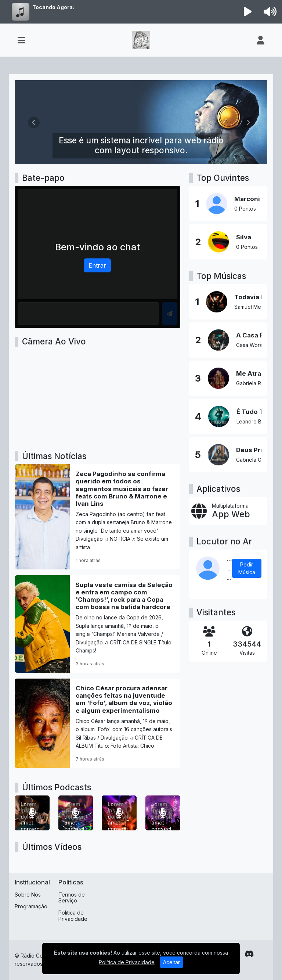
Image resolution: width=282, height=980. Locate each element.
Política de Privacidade (73, 916)
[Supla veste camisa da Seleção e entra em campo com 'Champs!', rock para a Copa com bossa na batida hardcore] (97, 624)
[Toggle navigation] (21, 40)
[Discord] (249, 954)
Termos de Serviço (72, 898)
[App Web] (228, 511)
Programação (31, 906)
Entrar (97, 265)
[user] (261, 40)
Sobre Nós (28, 895)
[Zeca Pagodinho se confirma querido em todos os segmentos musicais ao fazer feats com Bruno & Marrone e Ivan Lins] (97, 517)
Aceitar (171, 962)
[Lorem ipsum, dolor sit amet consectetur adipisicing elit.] (32, 813)
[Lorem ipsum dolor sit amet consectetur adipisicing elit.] (163, 813)
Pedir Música (247, 568)
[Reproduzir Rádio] (248, 12)
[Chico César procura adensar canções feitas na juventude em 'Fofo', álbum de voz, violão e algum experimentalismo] (97, 723)
